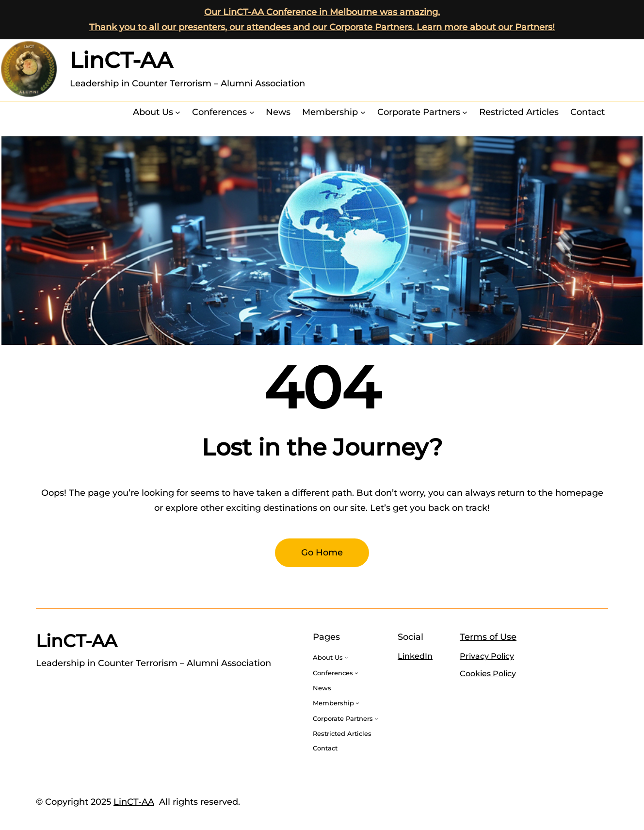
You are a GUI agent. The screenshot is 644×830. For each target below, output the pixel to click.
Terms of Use (488, 637)
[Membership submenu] (363, 112)
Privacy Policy (487, 656)
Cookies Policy (488, 674)
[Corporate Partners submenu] (465, 112)
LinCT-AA (121, 60)
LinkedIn (415, 656)
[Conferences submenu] (252, 112)
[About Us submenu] (178, 112)
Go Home (322, 553)
